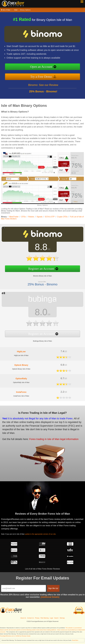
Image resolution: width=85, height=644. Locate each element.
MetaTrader (14, 217)
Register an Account (39, 268)
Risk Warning (45, 618)
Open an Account (41, 67)
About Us (23, 618)
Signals (39, 217)
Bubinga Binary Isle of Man (41, 339)
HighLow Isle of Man (21, 355)
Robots (31, 217)
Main (16, 10)
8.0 (39, 312)
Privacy (37, 618)
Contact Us (30, 618)
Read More (75, 640)
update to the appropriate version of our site (42, 533)
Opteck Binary (21, 365)
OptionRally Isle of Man (21, 382)
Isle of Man (6, 10)
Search (56, 618)
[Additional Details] (50, 597)
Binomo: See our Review (43, 87)
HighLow (21, 352)
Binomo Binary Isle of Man (41, 275)
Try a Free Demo (41, 77)
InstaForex (21, 392)
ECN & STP (50, 217)
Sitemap (62, 618)
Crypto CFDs (62, 217)
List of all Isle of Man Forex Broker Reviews (42, 569)
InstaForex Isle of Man (21, 396)
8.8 (39, 247)
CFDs (23, 217)
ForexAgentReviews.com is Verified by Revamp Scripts (15, 636)
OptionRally (21, 379)
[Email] (24, 588)
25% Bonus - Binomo (41, 283)
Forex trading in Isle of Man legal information (51, 438)
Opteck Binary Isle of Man (21, 369)
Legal (51, 618)
